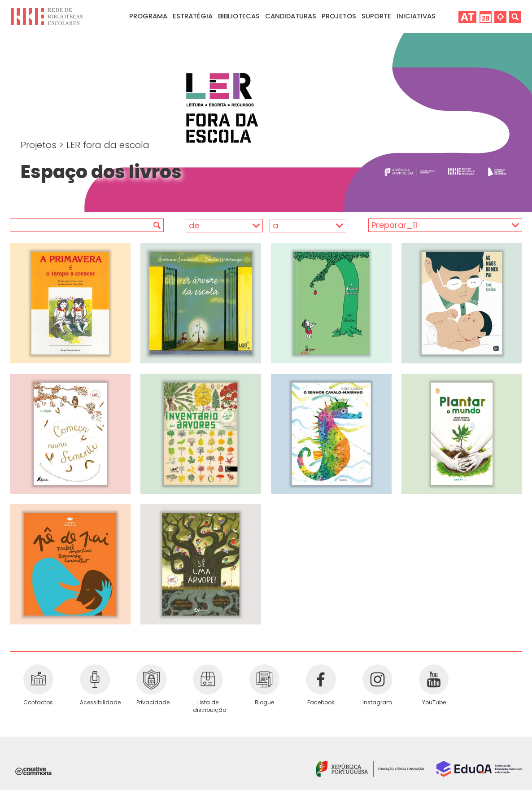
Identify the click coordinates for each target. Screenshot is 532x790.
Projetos (339, 16)
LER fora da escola (108, 145)
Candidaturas (291, 16)
